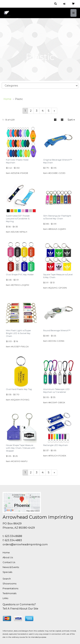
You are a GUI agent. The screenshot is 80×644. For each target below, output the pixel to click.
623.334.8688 (13, 536)
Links (5, 598)
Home (6, 552)
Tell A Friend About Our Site (20, 609)
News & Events (11, 567)
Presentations (10, 588)
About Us (8, 557)
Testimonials (9, 593)
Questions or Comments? (19, 604)
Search (7, 579)
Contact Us (9, 562)
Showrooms (9, 584)
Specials (7, 572)
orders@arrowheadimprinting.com (25, 544)
